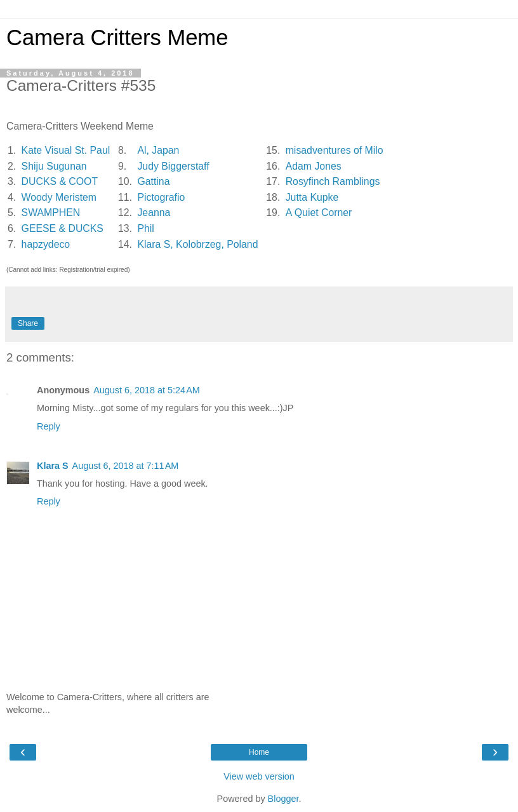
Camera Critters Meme (117, 37)
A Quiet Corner (319, 213)
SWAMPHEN (51, 213)
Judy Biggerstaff (173, 166)
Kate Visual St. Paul (66, 150)
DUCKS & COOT (60, 181)
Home (259, 752)
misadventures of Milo (335, 150)
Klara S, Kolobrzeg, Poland (197, 244)
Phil (145, 228)
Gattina (153, 181)
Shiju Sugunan (54, 166)
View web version (259, 776)
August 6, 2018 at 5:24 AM (147, 390)
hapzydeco (46, 244)
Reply (49, 426)
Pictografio (161, 197)
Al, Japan (158, 150)
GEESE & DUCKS (63, 228)
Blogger (283, 799)
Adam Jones (314, 166)
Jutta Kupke (312, 197)
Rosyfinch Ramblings (333, 181)
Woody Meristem (59, 197)
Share (28, 323)
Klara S (53, 466)
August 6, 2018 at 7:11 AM (126, 466)
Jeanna (154, 213)
